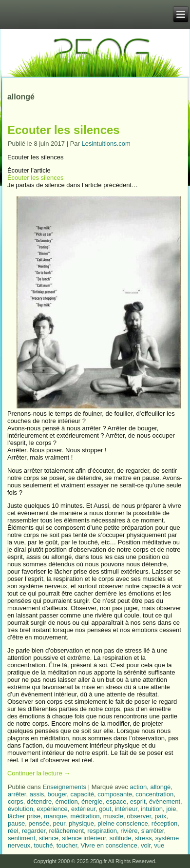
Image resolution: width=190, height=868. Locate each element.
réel (13, 831)
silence (49, 838)
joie (171, 809)
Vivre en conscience (109, 845)
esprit (138, 801)
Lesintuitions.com (106, 144)
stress (143, 838)
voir (146, 845)
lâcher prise (24, 816)
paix (160, 816)
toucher (67, 845)
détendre (39, 801)
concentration (154, 794)
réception (164, 823)
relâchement (66, 831)
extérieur (83, 809)
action (138, 787)
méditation (85, 816)
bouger (57, 794)
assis (37, 794)
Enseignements (64, 787)
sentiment (21, 838)
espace (116, 801)
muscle (113, 816)
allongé (160, 787)
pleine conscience (123, 823)
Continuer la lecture (39, 773)
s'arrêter (153, 831)
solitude (121, 838)
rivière (129, 831)
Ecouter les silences (64, 130)
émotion (66, 801)
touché (43, 845)
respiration (102, 831)
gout (105, 809)
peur (59, 823)
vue (159, 845)
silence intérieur (84, 838)
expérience (52, 809)
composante (115, 794)
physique (81, 823)
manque (55, 816)
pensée (39, 823)
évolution (20, 809)
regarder (34, 831)
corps (16, 801)
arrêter (17, 794)
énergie (92, 801)
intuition (152, 809)
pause (16, 823)
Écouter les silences (36, 178)
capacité (82, 794)
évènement (165, 801)
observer (139, 816)
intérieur (126, 809)
